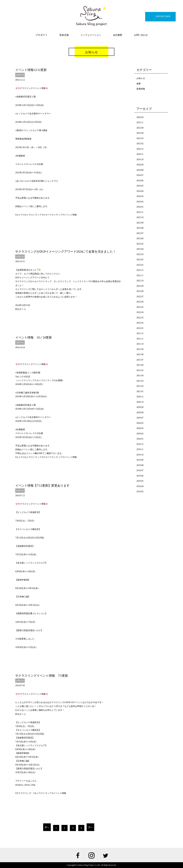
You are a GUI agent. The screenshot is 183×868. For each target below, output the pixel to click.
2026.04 (140, 117)
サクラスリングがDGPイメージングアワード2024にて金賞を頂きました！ (66, 252)
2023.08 (140, 228)
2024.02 (140, 202)
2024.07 (140, 175)
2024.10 (140, 159)
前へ (47, 827)
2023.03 (140, 254)
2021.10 (140, 344)
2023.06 (140, 238)
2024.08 (140, 170)
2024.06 (140, 181)
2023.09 (140, 223)
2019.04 (140, 486)
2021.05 (140, 370)
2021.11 (140, 339)
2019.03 (140, 492)
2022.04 (140, 312)
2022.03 (140, 318)
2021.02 (140, 386)
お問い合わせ (141, 35)
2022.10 (140, 281)
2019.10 (140, 455)
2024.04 (140, 191)
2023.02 (140, 260)
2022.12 (140, 270)
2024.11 (140, 154)
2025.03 (140, 138)
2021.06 (140, 365)
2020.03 (140, 428)
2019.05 (140, 481)
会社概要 (118, 35)
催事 (139, 84)
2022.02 (140, 323)
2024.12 (140, 149)
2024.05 (140, 186)
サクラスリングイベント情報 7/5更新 (42, 676)
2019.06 (140, 476)
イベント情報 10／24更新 (34, 337)
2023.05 (140, 244)
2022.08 (140, 291)
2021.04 (140, 376)
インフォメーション (91, 35)
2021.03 (140, 381)
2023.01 (140, 265)
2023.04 (140, 249)
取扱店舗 (64, 35)
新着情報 (141, 89)
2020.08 (140, 413)
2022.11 (140, 275)
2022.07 (140, 297)
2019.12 (140, 444)
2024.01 (140, 207)
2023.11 (140, 212)
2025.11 (140, 122)
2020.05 (140, 423)
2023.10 (140, 217)
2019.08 (140, 465)
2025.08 (140, 133)
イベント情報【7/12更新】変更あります (42, 485)
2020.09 (140, 407)
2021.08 (140, 354)
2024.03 (140, 196)
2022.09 (140, 286)
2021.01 (140, 391)
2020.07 (140, 418)
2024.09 (140, 165)
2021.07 (140, 360)
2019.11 (140, 449)
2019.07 (140, 470)
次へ (90, 827)
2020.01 (140, 439)
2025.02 (140, 144)
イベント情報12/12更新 (31, 70)
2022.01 (140, 328)
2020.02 (140, 434)
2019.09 (140, 460)
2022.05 (140, 307)
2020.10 (140, 402)
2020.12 (140, 397)
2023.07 (140, 233)
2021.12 (140, 333)
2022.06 (140, 302)
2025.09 (140, 128)
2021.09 (140, 349)
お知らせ (20, 75)
